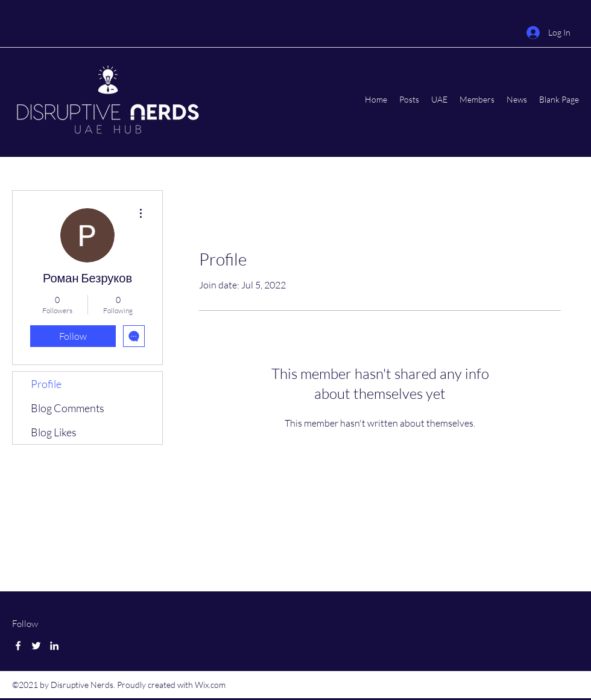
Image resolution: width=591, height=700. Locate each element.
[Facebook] (18, 646)
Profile (46, 384)
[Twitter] (36, 646)
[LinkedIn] (54, 646)
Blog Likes (54, 432)
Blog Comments (68, 408)
